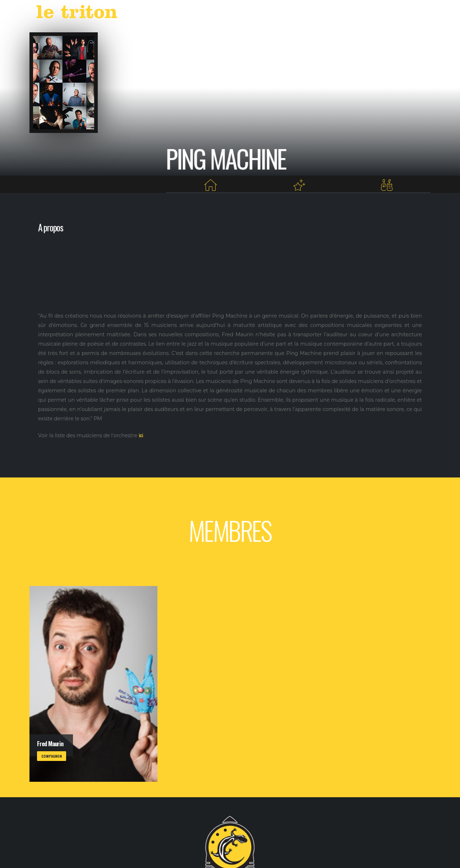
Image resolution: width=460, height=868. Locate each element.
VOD (311, 13)
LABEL (287, 13)
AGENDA (256, 13)
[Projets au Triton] (299, 185)
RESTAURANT (343, 13)
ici (141, 435)
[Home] (211, 185)
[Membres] (387, 185)
